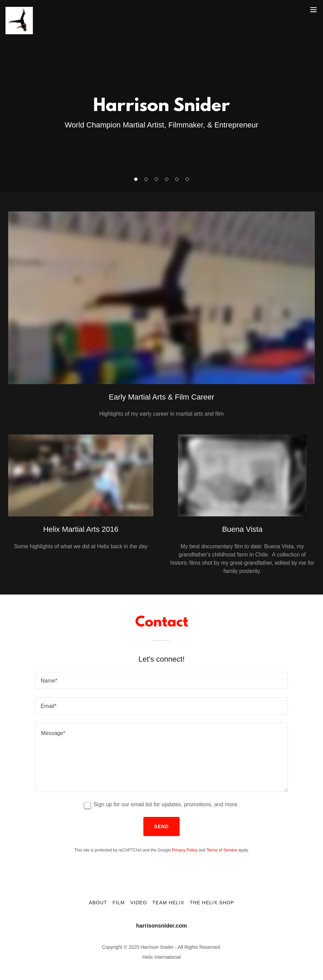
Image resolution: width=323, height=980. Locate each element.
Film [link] (119, 903)
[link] (19, 10)
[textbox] (162, 681)
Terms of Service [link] (222, 850)
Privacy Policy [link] (185, 850)
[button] (313, 10)
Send (162, 826)
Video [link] (139, 903)
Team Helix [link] (168, 903)
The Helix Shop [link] (212, 903)
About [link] (98, 903)
